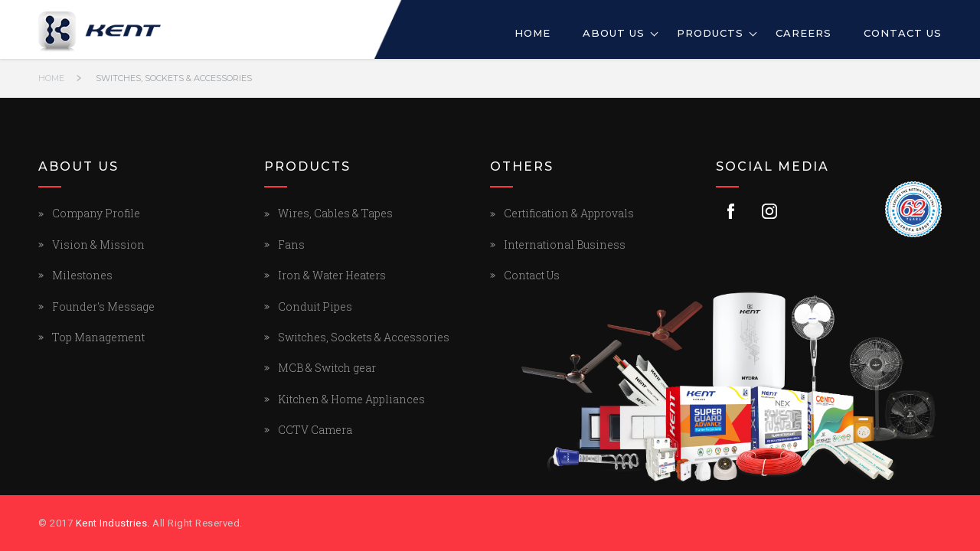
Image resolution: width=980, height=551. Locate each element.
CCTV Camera (315, 430)
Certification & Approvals (569, 213)
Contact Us (903, 33)
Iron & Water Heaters (332, 275)
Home (532, 33)
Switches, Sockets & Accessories (174, 78)
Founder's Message (103, 306)
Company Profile (96, 213)
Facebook (731, 211)
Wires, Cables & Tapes (335, 213)
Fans (291, 245)
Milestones (82, 275)
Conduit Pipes (315, 306)
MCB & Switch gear (327, 368)
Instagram (769, 211)
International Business (565, 245)
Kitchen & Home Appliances (351, 399)
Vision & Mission (98, 245)
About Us (614, 33)
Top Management (98, 337)
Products (710, 33)
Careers (804, 33)
